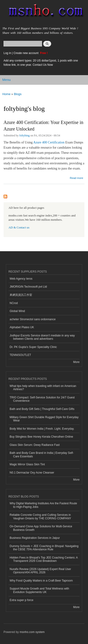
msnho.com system (32, 632)
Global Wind (17, 311)
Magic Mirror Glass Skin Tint (27, 464)
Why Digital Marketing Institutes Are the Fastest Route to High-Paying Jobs (43, 505)
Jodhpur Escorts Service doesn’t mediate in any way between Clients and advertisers (42, 337)
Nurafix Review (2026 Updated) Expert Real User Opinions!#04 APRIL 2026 (40, 571)
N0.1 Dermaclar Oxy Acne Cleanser (32, 473)
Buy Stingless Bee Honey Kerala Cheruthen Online (41, 437)
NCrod (14, 303)
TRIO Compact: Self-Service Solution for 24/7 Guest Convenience (42, 399)
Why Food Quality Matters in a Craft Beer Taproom (41, 581)
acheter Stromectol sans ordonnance (33, 319)
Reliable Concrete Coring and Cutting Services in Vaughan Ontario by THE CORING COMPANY (40, 517)
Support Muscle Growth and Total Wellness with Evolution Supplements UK (39, 590)
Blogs (18, 94)
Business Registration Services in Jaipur (35, 538)
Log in (7, 53)
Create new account (26, 53)
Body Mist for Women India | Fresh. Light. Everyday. (42, 429)
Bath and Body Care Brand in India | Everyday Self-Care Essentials (42, 455)
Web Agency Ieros (21, 279)
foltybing (24, 135)
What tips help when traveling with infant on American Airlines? (43, 388)
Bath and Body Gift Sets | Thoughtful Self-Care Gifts (42, 409)
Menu (6, 80)
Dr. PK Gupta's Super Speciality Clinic (33, 347)
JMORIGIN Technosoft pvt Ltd (28, 287)
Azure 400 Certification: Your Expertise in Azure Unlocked (43, 126)
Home (6, 94)
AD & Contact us (19, 228)
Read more (76, 177)
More (76, 362)
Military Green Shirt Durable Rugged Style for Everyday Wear (44, 419)
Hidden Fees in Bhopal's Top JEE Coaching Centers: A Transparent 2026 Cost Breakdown (44, 559)
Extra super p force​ (21, 600)
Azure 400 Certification (49, 142)
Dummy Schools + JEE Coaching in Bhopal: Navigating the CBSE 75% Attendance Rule (44, 548)
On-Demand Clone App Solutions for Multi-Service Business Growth (41, 528)
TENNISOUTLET (20, 355)
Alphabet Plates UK (22, 327)
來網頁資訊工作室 (21, 295)
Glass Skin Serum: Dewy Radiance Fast (35, 445)
